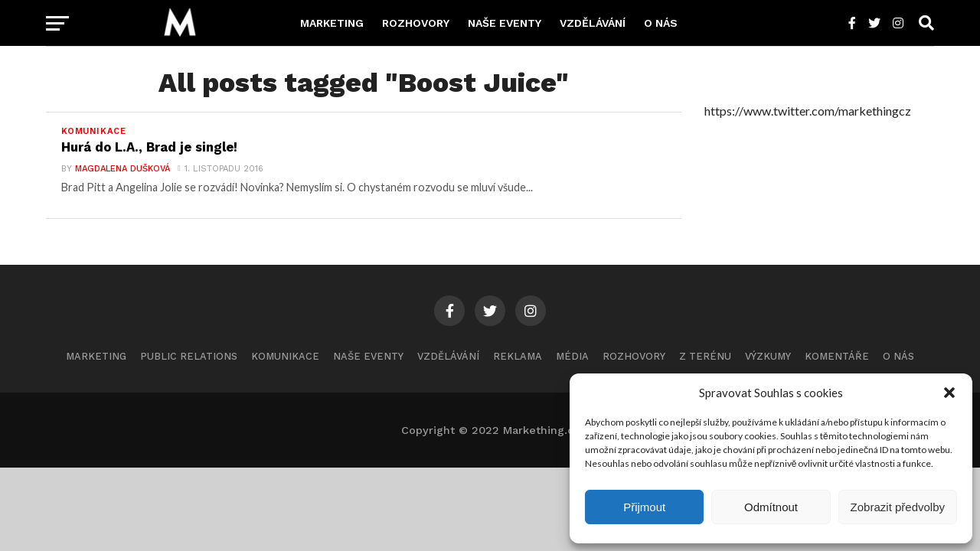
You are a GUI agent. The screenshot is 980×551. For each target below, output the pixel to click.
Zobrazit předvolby (898, 507)
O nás (661, 23)
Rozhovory (416, 23)
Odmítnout (771, 507)
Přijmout (644, 507)
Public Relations (189, 358)
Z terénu (705, 358)
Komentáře (837, 358)
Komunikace (285, 358)
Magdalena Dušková (120, 170)
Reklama (518, 358)
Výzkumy (768, 358)
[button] (949, 393)
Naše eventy (505, 23)
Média (572, 358)
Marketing (332, 23)
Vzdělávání (593, 23)
